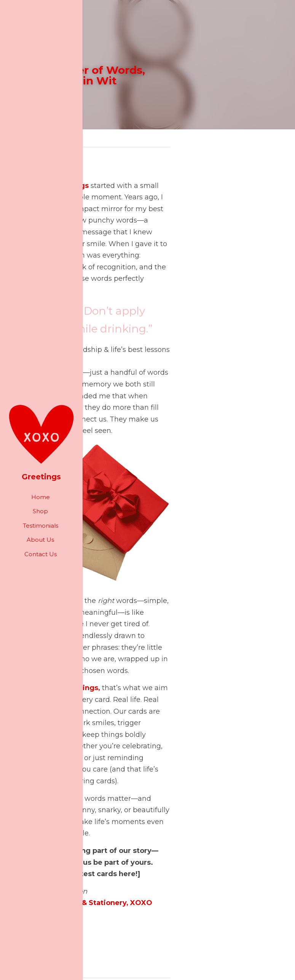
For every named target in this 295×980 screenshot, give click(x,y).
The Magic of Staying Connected (77, 904)
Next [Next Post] (161, 888)
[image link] (41, 434)
